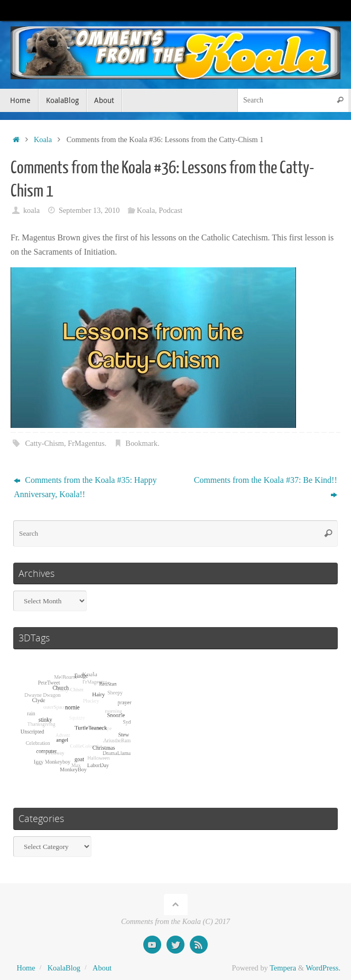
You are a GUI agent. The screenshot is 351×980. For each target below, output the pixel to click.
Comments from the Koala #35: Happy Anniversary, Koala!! (85, 487)
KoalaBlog (64, 968)
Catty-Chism (44, 443)
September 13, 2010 (89, 210)
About (102, 968)
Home (26, 968)
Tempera (283, 968)
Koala (43, 139)
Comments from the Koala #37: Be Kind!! (266, 487)
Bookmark (141, 443)
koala (31, 210)
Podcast (170, 210)
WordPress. (323, 968)
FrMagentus (86, 443)
